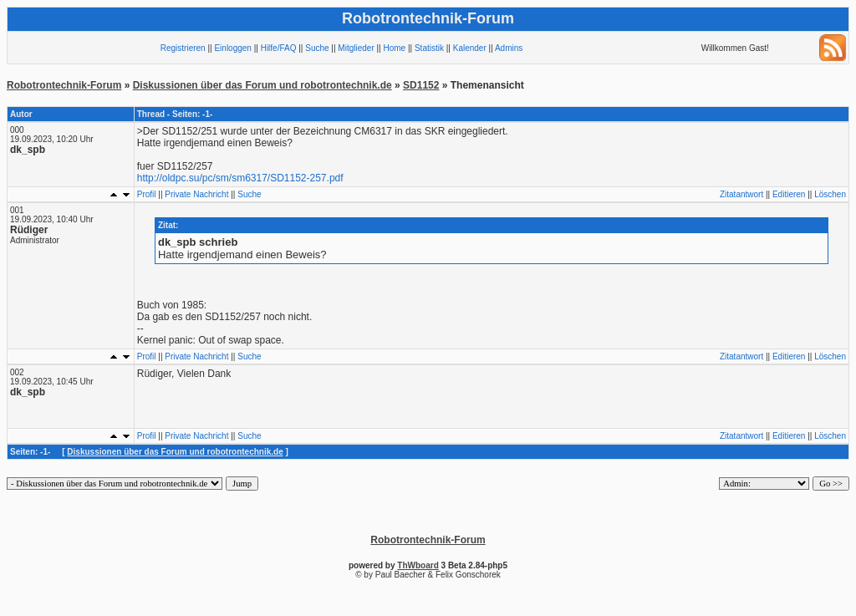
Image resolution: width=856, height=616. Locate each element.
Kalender (470, 48)
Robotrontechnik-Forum (64, 85)
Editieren (789, 194)
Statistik (429, 48)
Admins (509, 48)
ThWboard (418, 565)
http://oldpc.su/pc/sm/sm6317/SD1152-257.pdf (240, 178)
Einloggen (232, 48)
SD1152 (421, 85)
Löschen (830, 194)
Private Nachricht (196, 194)
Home (394, 48)
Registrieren (183, 48)
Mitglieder (356, 48)
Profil (147, 194)
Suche (317, 48)
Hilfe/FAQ (279, 48)
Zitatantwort (741, 194)
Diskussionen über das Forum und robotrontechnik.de (262, 85)
